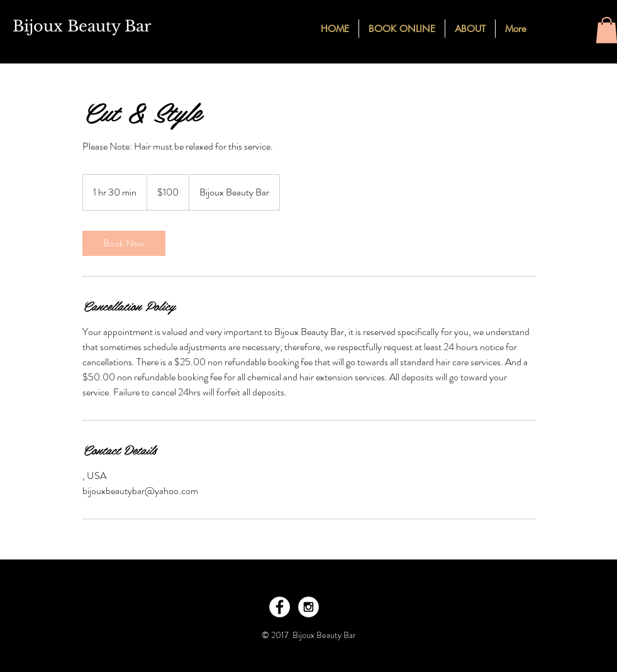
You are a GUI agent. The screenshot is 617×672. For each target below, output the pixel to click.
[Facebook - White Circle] (280, 607)
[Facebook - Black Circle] (551, 28)
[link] (124, 243)
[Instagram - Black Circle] (574, 28)
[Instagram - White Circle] (308, 607)
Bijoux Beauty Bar (82, 26)
